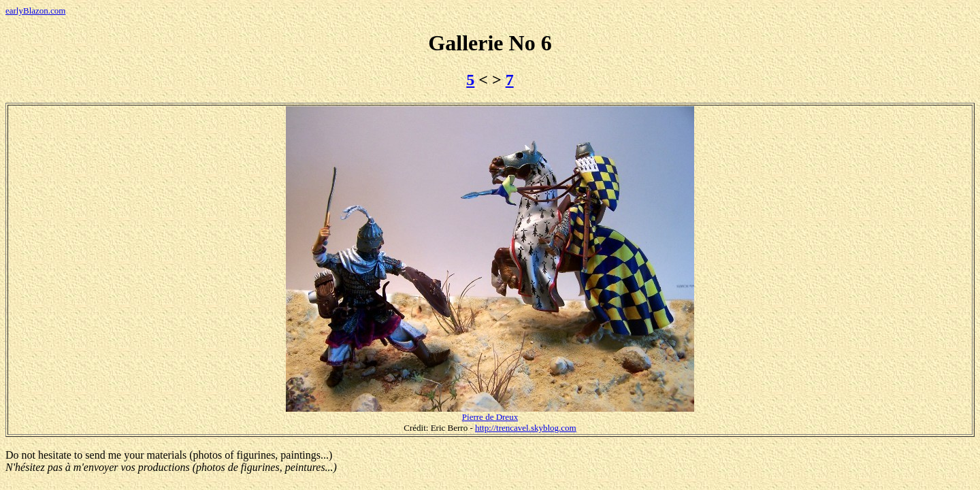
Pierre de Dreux (490, 417)
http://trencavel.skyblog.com (526, 428)
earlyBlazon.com (35, 11)
